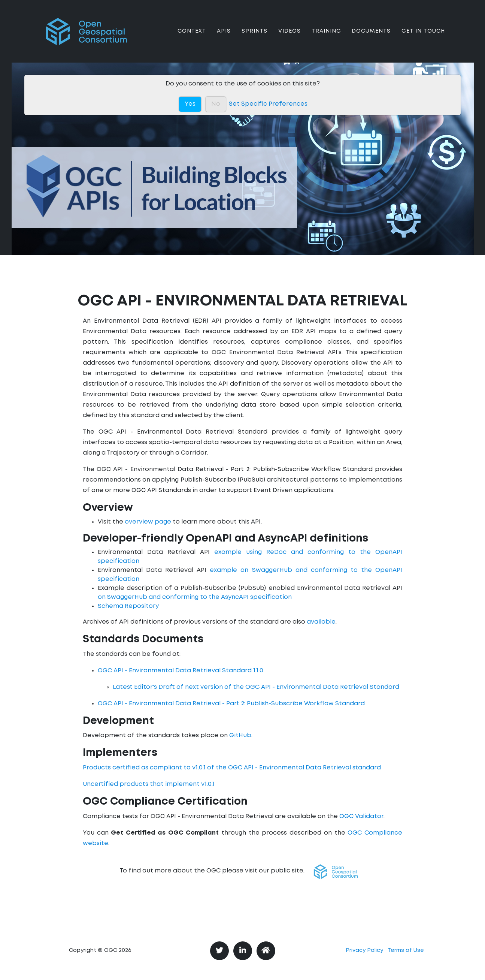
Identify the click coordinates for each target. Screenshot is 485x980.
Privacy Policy (364, 951)
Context (192, 37)
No (216, 104)
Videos (290, 37)
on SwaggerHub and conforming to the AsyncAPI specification (195, 597)
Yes (190, 104)
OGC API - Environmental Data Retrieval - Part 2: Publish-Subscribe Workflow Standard (231, 704)
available (321, 622)
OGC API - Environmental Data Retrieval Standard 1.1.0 (181, 671)
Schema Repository (128, 606)
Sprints (254, 37)
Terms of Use (406, 951)
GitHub (240, 735)
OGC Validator (361, 816)
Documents (371, 37)
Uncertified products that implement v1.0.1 (149, 784)
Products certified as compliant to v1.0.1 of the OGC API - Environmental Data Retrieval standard (232, 768)
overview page (148, 522)
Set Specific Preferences (268, 104)
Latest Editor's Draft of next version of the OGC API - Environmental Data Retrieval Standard (256, 687)
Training (326, 37)
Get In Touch (423, 37)
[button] (336, 872)
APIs (224, 37)
